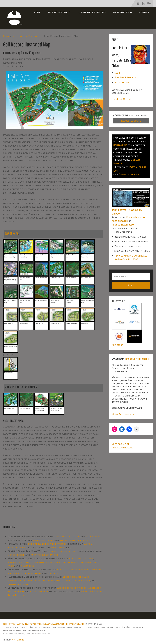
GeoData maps (64, 581)
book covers (93, 537)
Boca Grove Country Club (136, 359)
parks (11, 566)
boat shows (76, 559)
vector (67, 577)
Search (131, 285)
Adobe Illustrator (90, 588)
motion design (16, 555)
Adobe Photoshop (68, 588)
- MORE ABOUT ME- (122, 99)
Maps (117, 73)
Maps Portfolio (122, 12)
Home (37, 12)
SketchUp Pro (16, 592)
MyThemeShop (19, 640)
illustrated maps (43, 540)
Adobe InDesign (39, 592)
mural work (58, 548)
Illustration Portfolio (92, 12)
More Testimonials (123, 414)
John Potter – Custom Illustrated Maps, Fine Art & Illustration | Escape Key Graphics (44, 624)
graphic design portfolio (63, 551)
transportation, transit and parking (55, 562)
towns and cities (88, 562)
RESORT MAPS (11, 233)
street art (54, 573)
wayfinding (27, 566)
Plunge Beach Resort (124, 225)
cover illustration (69, 570)
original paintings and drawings (47, 544)
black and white (45, 581)
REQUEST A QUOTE (131, 121)
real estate (25, 562)
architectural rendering (74, 540)
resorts (89, 559)
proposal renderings (29, 573)
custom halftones (19, 584)
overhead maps (82, 581)
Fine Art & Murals (125, 78)
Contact (144, 12)
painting (29, 581)
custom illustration (67, 537)
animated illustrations (45, 555)
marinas (12, 562)
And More (117, 345)
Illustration (122, 82)
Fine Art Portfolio (59, 12)
